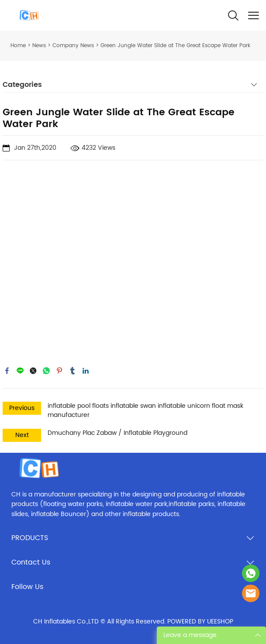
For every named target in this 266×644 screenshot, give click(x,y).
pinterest (59, 371)
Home (18, 46)
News (39, 46)
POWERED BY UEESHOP (200, 622)
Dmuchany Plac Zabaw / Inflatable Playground (117, 433)
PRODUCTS (30, 538)
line (20, 371)
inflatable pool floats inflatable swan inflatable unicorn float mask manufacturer (145, 410)
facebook (7, 371)
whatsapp (46, 371)
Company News (73, 46)
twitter (33, 371)
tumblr (73, 371)
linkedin (86, 371)
